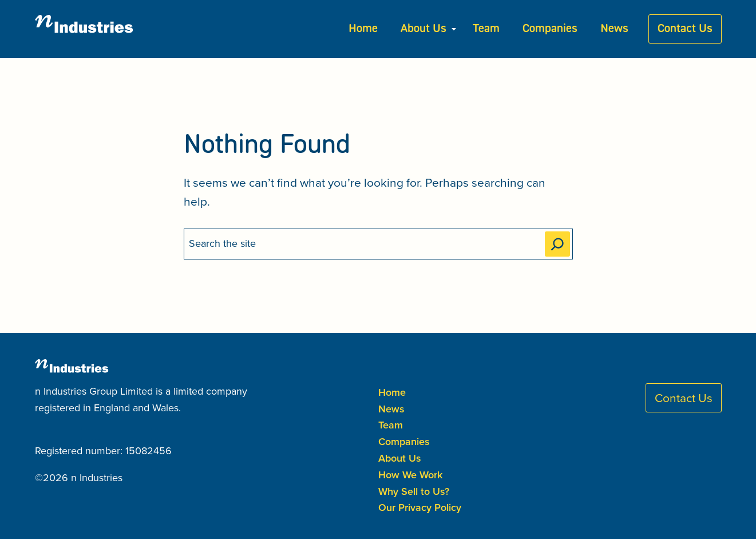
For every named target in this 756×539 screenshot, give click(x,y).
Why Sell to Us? (414, 491)
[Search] (557, 244)
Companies (550, 29)
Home (363, 29)
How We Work (410, 475)
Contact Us (685, 29)
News (614, 29)
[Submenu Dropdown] (454, 29)
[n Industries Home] (92, 29)
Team (486, 29)
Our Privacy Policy (420, 507)
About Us (423, 29)
